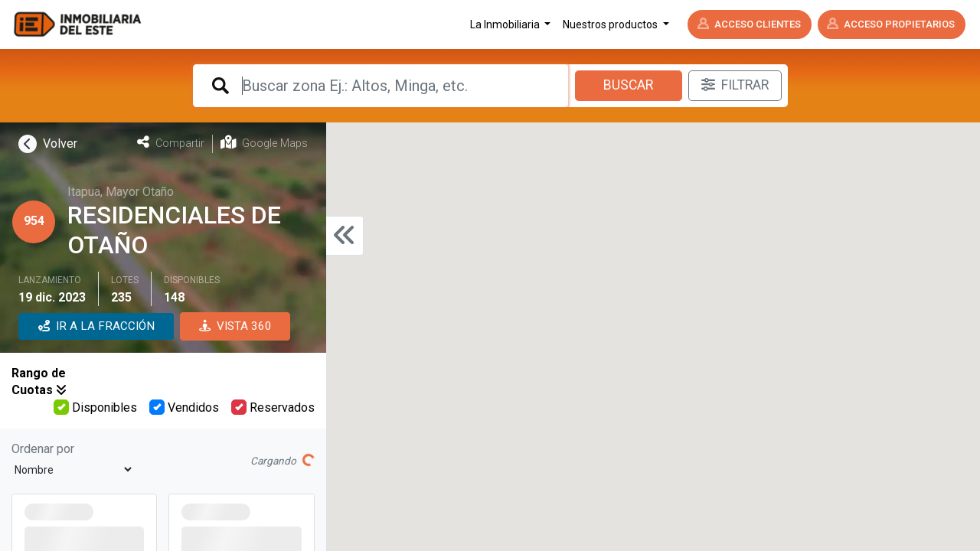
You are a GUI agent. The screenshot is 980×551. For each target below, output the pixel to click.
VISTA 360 (235, 326)
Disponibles (95, 407)
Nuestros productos (611, 24)
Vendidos (184, 407)
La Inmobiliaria (506, 24)
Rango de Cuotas (39, 381)
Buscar (628, 85)
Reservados (273, 407)
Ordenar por (43, 449)
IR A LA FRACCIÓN (96, 326)
